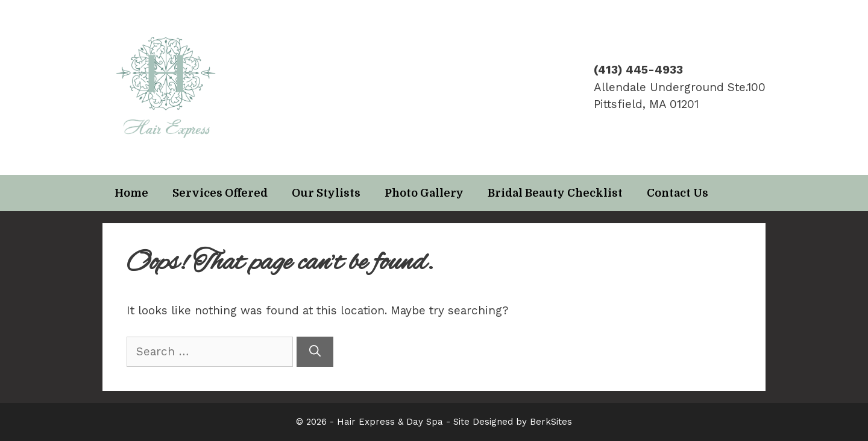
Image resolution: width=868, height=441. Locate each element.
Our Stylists (326, 193)
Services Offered (220, 193)
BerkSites (551, 422)
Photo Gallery (424, 193)
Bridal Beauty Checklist (555, 193)
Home (131, 193)
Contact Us (678, 193)
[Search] (315, 352)
